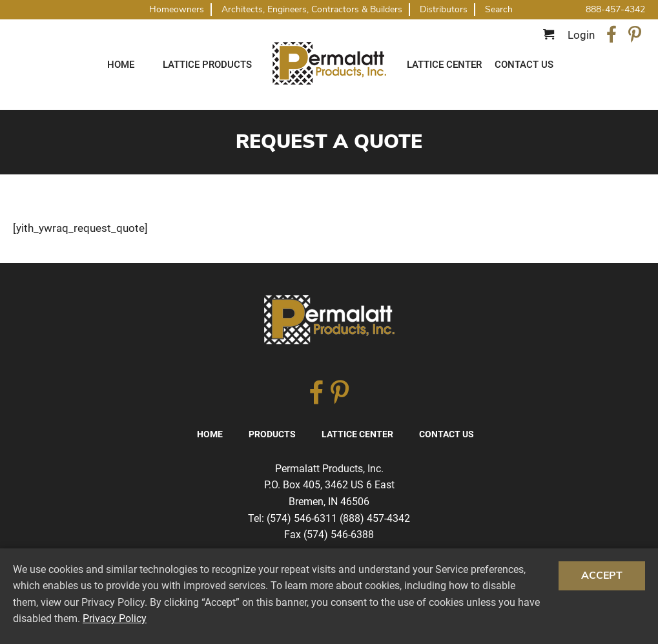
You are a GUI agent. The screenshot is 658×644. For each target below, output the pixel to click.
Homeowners (177, 9)
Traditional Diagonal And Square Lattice (329, 63)
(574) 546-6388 (339, 535)
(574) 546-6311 (302, 518)
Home (121, 65)
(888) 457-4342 (375, 518)
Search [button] (499, 10)
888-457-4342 (615, 9)
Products (272, 434)
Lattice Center (444, 65)
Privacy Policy (115, 618)
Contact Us (524, 65)
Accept (602, 576)
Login (581, 35)
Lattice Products (207, 65)
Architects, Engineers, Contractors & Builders (312, 9)
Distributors (444, 9)
